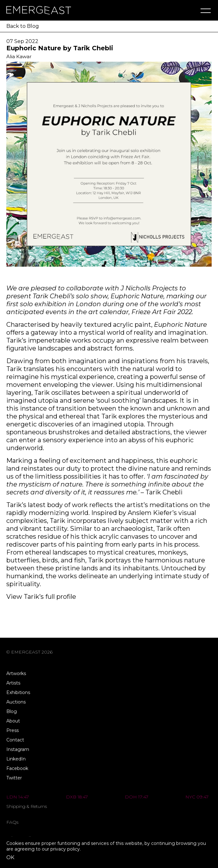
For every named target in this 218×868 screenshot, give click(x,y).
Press (13, 730)
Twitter (14, 778)
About (13, 721)
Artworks (16, 673)
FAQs (12, 822)
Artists (13, 683)
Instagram (18, 749)
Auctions (16, 702)
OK (10, 857)
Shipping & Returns (27, 806)
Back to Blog (23, 26)
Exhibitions (18, 692)
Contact (15, 740)
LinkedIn (16, 759)
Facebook (17, 768)
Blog (12, 711)
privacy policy (65, 849)
